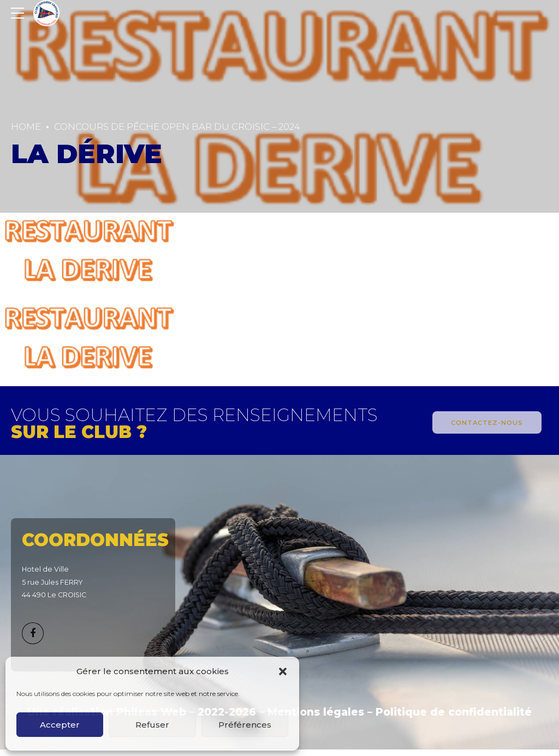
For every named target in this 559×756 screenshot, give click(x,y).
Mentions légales (316, 712)
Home (26, 127)
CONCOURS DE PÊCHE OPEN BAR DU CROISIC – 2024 (177, 127)
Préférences (245, 725)
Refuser (152, 725)
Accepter (60, 725)
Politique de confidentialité (454, 712)
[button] (283, 671)
